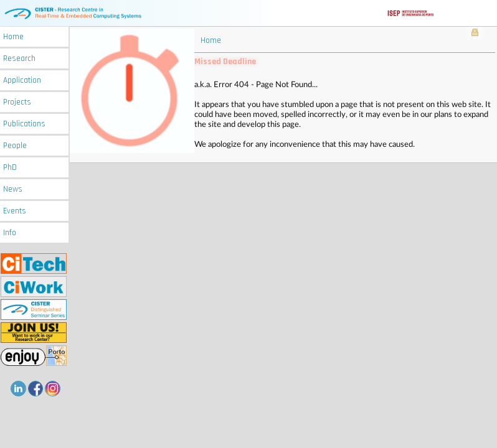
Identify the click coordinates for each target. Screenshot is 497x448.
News (13, 189)
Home (13, 37)
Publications (24, 124)
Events (15, 211)
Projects (17, 102)
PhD (10, 168)
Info (10, 233)
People (15, 146)
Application (22, 81)
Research (19, 59)
